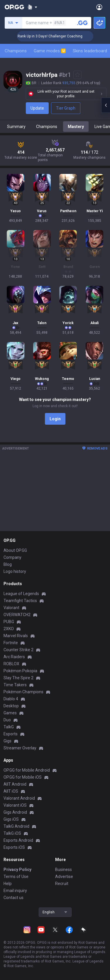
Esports (11, 734)
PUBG (9, 622)
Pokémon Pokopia (20, 671)
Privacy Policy (17, 870)
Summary (16, 127)
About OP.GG (15, 550)
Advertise (64, 877)
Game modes (50, 51)
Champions (16, 51)
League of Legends (21, 594)
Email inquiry (15, 891)
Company (12, 557)
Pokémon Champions (23, 692)
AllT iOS (11, 791)
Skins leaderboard (90, 51)
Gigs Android (15, 812)
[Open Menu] (99, 7)
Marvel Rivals (16, 636)
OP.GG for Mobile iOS (23, 777)
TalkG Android (16, 826)
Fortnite (11, 643)
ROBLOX (11, 664)
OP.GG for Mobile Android (27, 770)
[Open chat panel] (106, 105)
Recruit (62, 884)
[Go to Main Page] (14, 7)
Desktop (11, 706)
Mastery (76, 127)
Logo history (15, 571)
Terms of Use (16, 877)
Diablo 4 (11, 699)
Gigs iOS (11, 819)
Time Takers (15, 685)
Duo (7, 720)
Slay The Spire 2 (18, 678)
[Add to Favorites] (77, 75)
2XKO (9, 629)
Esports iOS (14, 847)
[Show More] (32, 7)
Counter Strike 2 (18, 650)
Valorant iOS (15, 805)
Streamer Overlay (20, 748)
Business (64, 870)
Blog (8, 564)
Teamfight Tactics (20, 601)
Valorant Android (19, 798)
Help (8, 884)
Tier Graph (66, 108)
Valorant (11, 608)
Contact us (13, 898)
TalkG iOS (12, 833)
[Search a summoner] (82, 23)
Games (10, 713)
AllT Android (15, 784)
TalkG (9, 727)
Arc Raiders (14, 657)
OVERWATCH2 (17, 615)
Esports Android (18, 840)
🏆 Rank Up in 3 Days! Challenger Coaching (58, 36)
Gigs (7, 741)
